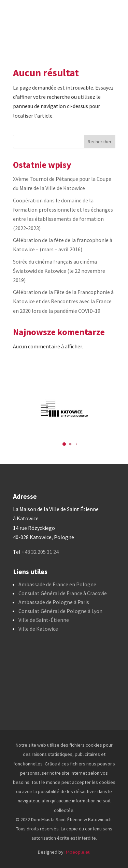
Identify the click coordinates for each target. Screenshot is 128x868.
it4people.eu (77, 852)
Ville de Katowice (38, 629)
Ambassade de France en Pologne (57, 584)
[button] (64, 444)
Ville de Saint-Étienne (44, 620)
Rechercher (100, 142)
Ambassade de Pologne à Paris (54, 602)
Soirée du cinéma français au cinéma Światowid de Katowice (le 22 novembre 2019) (59, 271)
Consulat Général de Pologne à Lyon (60, 611)
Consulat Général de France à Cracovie (63, 593)
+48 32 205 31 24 (40, 552)
